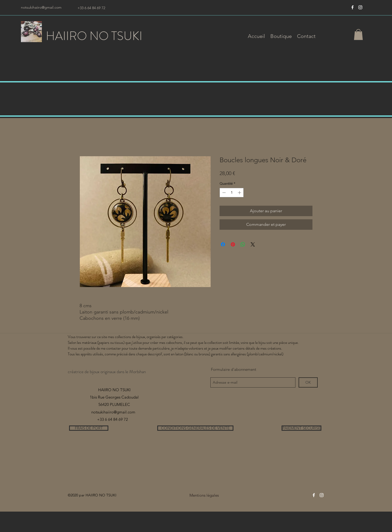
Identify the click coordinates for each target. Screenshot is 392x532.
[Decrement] (223, 193)
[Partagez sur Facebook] (223, 244)
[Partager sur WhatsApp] (243, 244)
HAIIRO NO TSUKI (94, 36)
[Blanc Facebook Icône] (352, 7)
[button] (281, 36)
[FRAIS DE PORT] (89, 428)
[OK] (308, 382)
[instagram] (360, 7)
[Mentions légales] (204, 495)
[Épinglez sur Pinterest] (233, 244)
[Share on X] (253, 244)
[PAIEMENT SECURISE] (301, 428)
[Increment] (240, 193)
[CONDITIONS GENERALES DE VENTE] (195, 428)
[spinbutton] (232, 193)
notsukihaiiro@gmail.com (41, 7)
